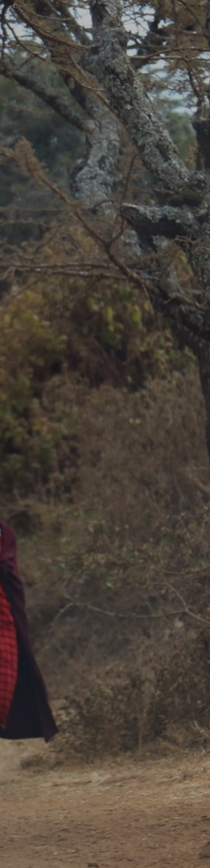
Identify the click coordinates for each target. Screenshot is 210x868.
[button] (196, 6)
